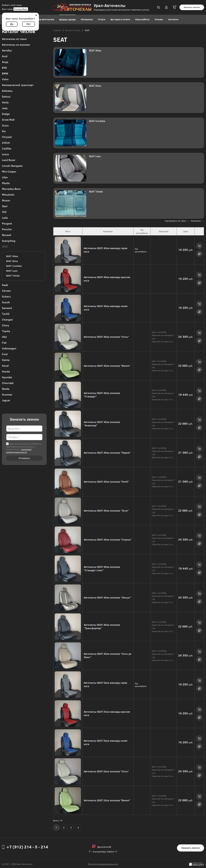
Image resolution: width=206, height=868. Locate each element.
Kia (4, 131)
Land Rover (9, 160)
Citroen (6, 291)
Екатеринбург (21, 9)
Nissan (6, 200)
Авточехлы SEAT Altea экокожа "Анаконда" (102, 424)
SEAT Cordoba (14, 266)
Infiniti (6, 143)
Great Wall (8, 119)
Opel (5, 206)
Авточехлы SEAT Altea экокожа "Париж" (107, 453)
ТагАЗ (6, 314)
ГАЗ (4, 212)
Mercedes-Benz (11, 189)
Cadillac (7, 148)
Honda (6, 371)
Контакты (173, 19)
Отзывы (159, 19)
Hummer (7, 394)
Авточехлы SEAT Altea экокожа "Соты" (106, 337)
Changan (7, 319)
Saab (5, 285)
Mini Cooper (9, 171)
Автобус (7, 50)
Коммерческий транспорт (18, 85)
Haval (5, 366)
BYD (4, 68)
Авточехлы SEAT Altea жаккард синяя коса (106, 308)
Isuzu (5, 125)
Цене (184, 221)
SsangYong (9, 241)
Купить (199, 246)
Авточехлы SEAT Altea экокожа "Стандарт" (102, 395)
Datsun (6, 96)
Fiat (4, 342)
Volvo (5, 79)
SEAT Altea (12, 256)
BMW (5, 73)
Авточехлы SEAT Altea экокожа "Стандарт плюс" (102, 569)
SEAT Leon (12, 271)
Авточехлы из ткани (14, 39)
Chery (6, 325)
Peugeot (7, 223)
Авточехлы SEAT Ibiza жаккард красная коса (107, 713)
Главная (57, 30)
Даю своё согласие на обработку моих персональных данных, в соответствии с (24, 448)
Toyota (6, 331)
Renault (7, 235)
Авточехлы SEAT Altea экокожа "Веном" (107, 366)
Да (12, 24)
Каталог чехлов (67, 19)
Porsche (7, 229)
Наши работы (142, 19)
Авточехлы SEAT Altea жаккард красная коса (107, 279)
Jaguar (6, 400)
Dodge (6, 114)
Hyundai (7, 377)
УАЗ (4, 337)
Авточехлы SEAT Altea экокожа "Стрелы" (108, 540)
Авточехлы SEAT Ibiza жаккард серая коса (105, 684)
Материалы (87, 19)
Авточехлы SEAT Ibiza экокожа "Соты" (106, 771)
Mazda (6, 183)
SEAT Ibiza (12, 261)
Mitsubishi (8, 194)
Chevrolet (8, 383)
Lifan (5, 177)
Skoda (6, 389)
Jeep (5, 108)
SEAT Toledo (13, 276)
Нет (29, 24)
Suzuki (6, 302)
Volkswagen (9, 348)
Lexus (5, 154)
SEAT (5, 246)
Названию (196, 221)
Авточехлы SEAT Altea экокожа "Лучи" (106, 511)
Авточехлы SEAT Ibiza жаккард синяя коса (105, 742)
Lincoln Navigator (12, 166)
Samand (7, 308)
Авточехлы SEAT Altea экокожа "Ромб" (106, 482)
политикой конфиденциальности (19, 451)
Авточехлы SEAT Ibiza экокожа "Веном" (107, 800)
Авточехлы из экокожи (16, 45)
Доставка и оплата (120, 19)
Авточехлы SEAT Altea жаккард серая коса (105, 250)
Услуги (102, 19)
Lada (5, 218)
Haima (6, 360)
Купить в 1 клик (199, 254)
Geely (5, 102)
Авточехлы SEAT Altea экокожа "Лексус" (107, 597)
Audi (5, 56)
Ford (5, 354)
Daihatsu (7, 91)
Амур (5, 62)
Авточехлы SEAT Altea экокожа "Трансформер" (102, 627)
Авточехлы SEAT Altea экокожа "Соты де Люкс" (107, 655)
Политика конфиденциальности (103, 864)
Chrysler (7, 137)
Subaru (6, 296)
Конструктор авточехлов (41, 19)
